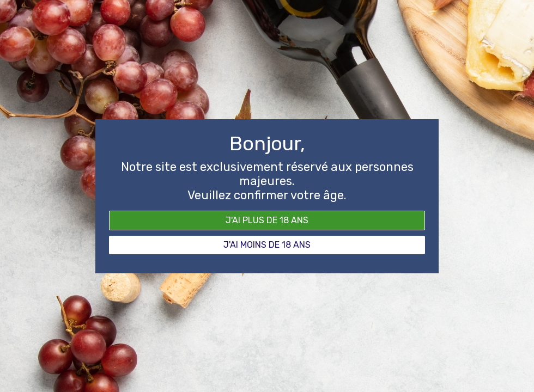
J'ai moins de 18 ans (267, 245)
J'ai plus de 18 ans (267, 220)
